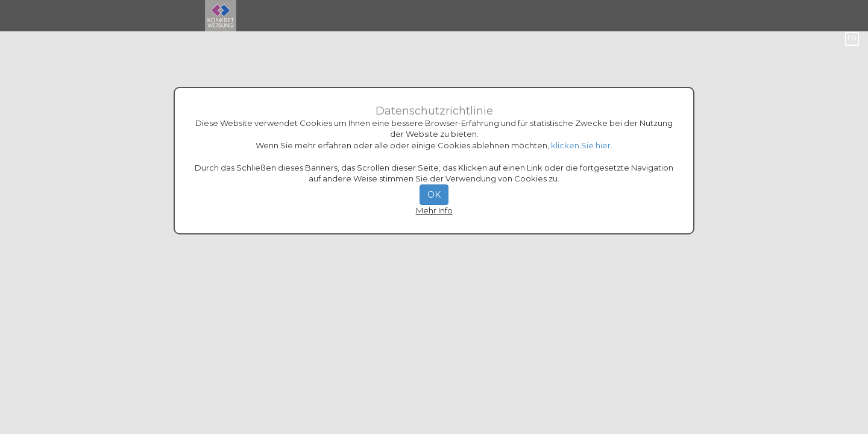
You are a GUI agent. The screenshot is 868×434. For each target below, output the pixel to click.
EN (852, 38)
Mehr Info (434, 210)
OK (434, 195)
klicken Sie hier (581, 145)
